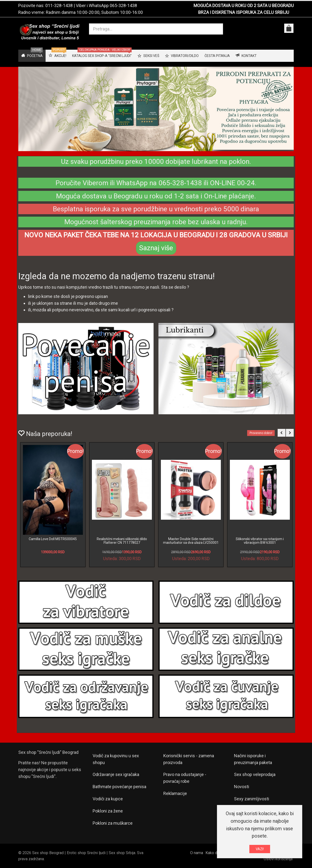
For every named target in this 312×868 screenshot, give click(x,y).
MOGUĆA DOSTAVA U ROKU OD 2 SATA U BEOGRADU (244, 5)
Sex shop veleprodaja (255, 774)
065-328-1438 (123, 5)
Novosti (242, 787)
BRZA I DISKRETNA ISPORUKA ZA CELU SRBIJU (244, 12)
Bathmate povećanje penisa (119, 787)
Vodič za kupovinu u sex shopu (116, 759)
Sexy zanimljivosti (252, 799)
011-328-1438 (59, 5)
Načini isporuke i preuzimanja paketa (253, 759)
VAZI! (260, 849)
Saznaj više (156, 248)
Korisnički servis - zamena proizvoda (189, 759)
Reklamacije (175, 793)
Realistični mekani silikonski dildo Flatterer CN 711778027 (122, 541)
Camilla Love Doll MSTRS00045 (53, 539)
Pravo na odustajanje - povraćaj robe (185, 778)
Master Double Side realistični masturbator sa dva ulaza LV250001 (191, 541)
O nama (197, 853)
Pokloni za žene (108, 811)
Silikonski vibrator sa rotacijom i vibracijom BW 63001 (260, 541)
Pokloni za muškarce (113, 823)
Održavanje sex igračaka (116, 774)
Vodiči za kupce (108, 799)
